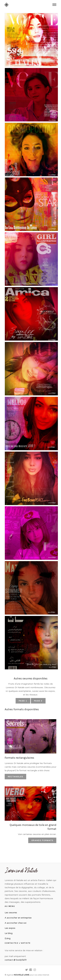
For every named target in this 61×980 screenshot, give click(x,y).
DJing (8, 938)
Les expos (10, 928)
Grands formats (42, 840)
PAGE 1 (23, 701)
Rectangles (15, 777)
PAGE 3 (38, 701)
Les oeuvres (11, 913)
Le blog (9, 933)
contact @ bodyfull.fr (16, 960)
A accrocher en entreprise (18, 918)
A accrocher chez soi (16, 923)
